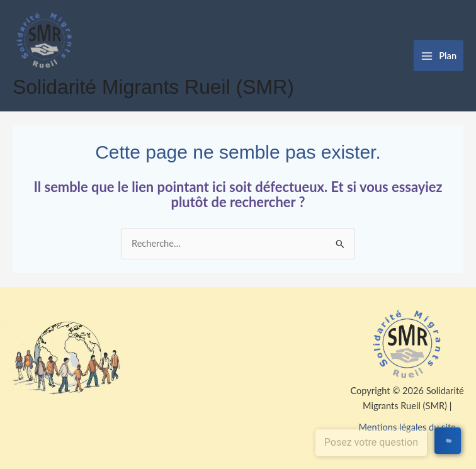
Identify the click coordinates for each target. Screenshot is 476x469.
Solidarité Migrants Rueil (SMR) (153, 87)
